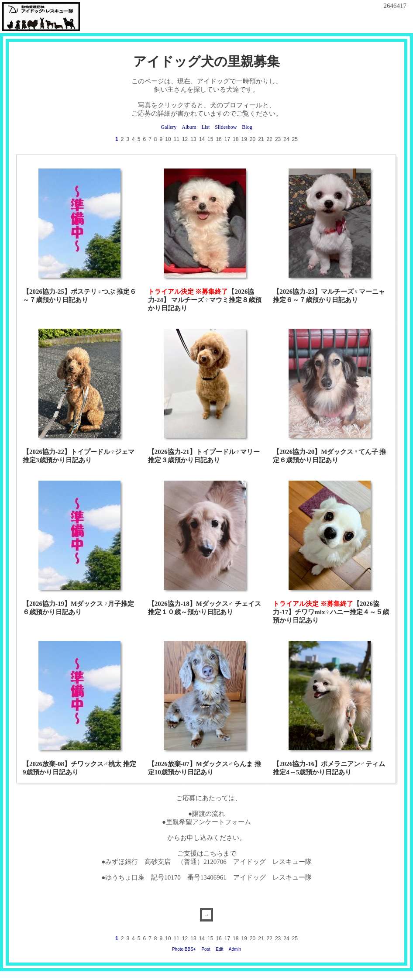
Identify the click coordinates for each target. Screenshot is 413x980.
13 (193, 139)
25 (295, 139)
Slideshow (226, 127)
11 (177, 139)
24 (286, 139)
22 (270, 139)
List (206, 127)
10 (168, 139)
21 (261, 139)
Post (206, 949)
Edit (219, 949)
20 (253, 139)
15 (210, 139)
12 (185, 139)
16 (219, 139)
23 (278, 139)
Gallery (169, 127)
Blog (247, 127)
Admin (235, 949)
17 (227, 139)
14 (202, 139)
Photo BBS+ (184, 949)
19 (244, 139)
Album (189, 127)
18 (236, 139)
